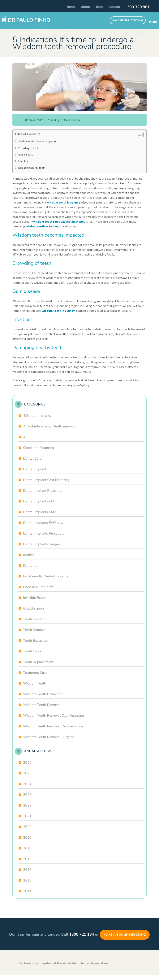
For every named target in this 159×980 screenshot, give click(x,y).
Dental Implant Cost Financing (46, 480)
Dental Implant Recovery (42, 491)
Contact (114, 7)
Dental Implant (35, 469)
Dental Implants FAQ (39, 512)
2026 (27, 763)
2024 (27, 784)
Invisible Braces (35, 598)
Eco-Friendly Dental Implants (46, 576)
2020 (27, 827)
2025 (27, 773)
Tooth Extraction (36, 641)
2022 (27, 805)
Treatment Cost (35, 673)
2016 (27, 870)
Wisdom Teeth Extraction (43, 694)
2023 (27, 795)
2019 (27, 838)
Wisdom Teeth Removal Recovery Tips (53, 726)
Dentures (30, 566)
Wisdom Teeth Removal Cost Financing (54, 715)
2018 (27, 848)
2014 (27, 891)
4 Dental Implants (37, 416)
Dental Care (32, 458)
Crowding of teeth (29, 148)
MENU (153, 22)
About (86, 7)
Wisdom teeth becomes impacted (38, 141)
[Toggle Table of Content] (138, 135)
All (25, 437)
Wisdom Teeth (35, 683)
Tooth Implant (34, 651)
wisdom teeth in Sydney (64, 202)
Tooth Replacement (38, 662)
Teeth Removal (35, 630)
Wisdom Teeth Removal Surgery (48, 737)
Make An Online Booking (128, 20)
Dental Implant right (39, 501)
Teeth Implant (34, 619)
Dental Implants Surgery (42, 544)
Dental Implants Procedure (44, 533)
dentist (28, 555)
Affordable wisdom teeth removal (49, 426)
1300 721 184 (82, 934)
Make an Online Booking (125, 935)
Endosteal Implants (38, 587)
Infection (23, 161)
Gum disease (26, 155)
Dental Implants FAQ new (43, 523)
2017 (27, 859)
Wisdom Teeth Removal (42, 705)
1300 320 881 (137, 7)
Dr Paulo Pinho (29, 20)
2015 (27, 880)
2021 (27, 816)
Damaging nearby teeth (32, 168)
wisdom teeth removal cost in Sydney (59, 221)
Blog (99, 7)
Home (71, 7)
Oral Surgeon (33, 608)
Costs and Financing (39, 448)
